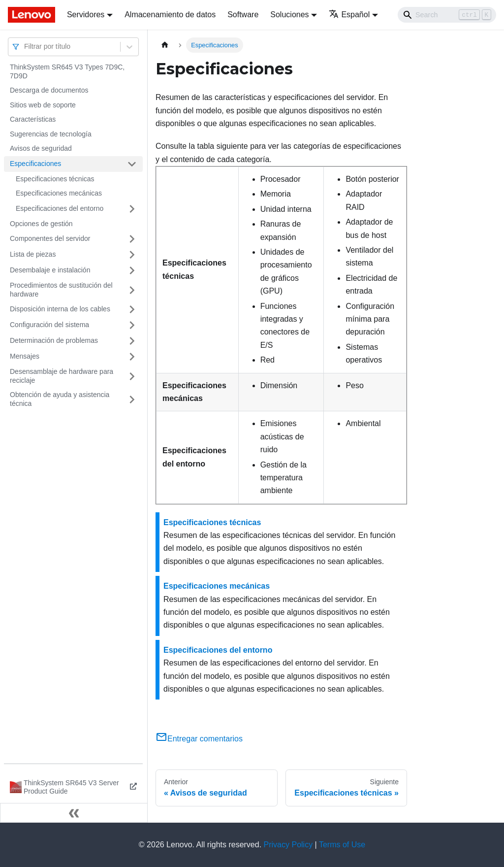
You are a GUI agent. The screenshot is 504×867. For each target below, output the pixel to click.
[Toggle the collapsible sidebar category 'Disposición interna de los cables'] (132, 309)
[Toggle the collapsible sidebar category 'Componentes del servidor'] (132, 239)
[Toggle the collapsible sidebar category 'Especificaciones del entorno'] (132, 209)
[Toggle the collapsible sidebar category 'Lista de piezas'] (132, 255)
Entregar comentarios (199, 739)
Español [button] (349, 15)
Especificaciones (35, 164)
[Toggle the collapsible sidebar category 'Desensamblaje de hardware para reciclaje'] (132, 376)
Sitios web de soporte (43, 105)
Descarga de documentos (49, 90)
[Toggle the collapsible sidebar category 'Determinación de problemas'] (132, 341)
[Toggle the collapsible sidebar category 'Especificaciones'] (132, 164)
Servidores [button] (86, 15)
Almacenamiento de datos (170, 15)
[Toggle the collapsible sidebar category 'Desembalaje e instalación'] (132, 270)
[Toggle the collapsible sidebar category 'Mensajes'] (132, 357)
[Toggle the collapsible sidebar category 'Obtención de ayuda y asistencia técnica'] (132, 399)
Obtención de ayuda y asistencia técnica (60, 399)
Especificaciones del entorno (60, 208)
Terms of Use (342, 845)
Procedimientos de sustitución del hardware (61, 290)
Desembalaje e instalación (50, 270)
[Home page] (165, 45)
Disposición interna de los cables (60, 309)
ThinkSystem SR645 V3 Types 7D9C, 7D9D (67, 71)
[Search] (447, 15)
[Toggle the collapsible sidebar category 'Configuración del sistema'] (132, 325)
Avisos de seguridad (41, 148)
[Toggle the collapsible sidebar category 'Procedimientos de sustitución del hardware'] (132, 290)
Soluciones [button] (289, 15)
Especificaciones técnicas (55, 179)
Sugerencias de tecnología (51, 134)
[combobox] (25, 47)
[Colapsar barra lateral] (74, 813)
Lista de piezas (33, 254)
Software (243, 15)
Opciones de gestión (41, 224)
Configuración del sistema (49, 325)
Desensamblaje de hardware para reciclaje (62, 376)
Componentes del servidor (50, 238)
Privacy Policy (288, 845)
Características (33, 119)
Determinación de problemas (54, 340)
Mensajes (25, 356)
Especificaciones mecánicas (59, 193)
